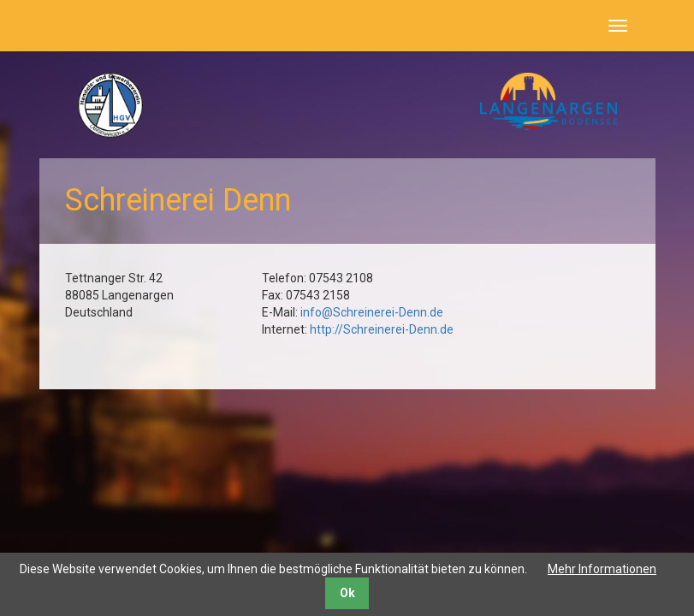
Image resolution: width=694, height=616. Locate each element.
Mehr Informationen (602, 569)
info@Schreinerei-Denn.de (372, 312)
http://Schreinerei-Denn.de (382, 329)
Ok (347, 593)
